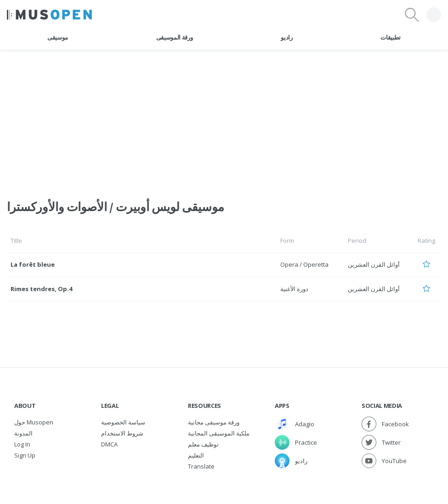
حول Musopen (34, 422)
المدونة (23, 433)
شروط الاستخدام (122, 433)
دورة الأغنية (294, 289)
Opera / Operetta (304, 264)
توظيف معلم (203, 444)
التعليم (196, 455)
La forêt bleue (33, 264)
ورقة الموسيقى (175, 37)
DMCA (109, 444)
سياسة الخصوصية (123, 422)
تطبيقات (391, 37)
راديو (286, 37)
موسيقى (58, 37)
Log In (22, 444)
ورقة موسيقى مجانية (214, 422)
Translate (201, 466)
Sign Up (25, 455)
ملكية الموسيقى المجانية (219, 433)
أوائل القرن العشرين (374, 264)
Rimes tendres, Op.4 (41, 289)
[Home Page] (49, 15)
